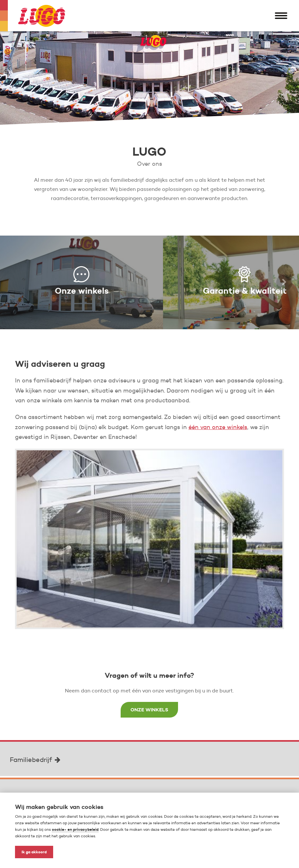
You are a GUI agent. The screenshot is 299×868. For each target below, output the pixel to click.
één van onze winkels (218, 427)
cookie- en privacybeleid (75, 829)
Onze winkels (149, 710)
